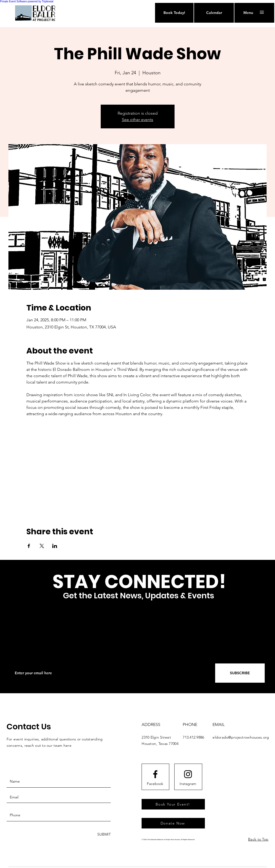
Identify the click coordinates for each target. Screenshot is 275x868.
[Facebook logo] (155, 774)
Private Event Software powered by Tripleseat (27, 1)
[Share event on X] (42, 546)
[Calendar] (214, 13)
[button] (248, 13)
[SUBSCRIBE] (240, 673)
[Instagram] (188, 784)
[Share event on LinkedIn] (55, 546)
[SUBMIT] (103, 834)
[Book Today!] (174, 13)
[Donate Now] (173, 823)
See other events (137, 120)
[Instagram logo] (188, 774)
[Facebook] (155, 784)
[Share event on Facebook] (29, 546)
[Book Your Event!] (173, 804)
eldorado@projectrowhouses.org (241, 737)
